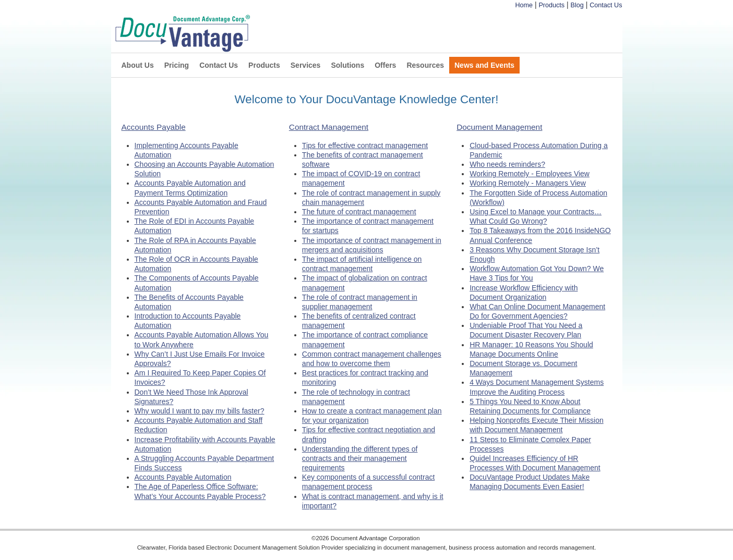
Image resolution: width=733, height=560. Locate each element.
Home (524, 5)
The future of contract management (359, 212)
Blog (577, 5)
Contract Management (329, 127)
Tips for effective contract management (365, 145)
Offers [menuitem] (385, 65)
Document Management (499, 127)
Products (551, 5)
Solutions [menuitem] (347, 65)
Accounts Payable (154, 127)
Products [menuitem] (264, 65)
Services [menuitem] (306, 65)
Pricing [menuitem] (177, 65)
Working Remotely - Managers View (528, 183)
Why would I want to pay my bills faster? (200, 411)
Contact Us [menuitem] (219, 65)
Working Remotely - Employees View (530, 174)
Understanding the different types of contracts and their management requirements (360, 458)
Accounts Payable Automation (183, 477)
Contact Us (606, 5)
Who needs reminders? (507, 164)
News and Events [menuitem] (484, 65)
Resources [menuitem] (425, 65)
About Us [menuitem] (138, 65)
